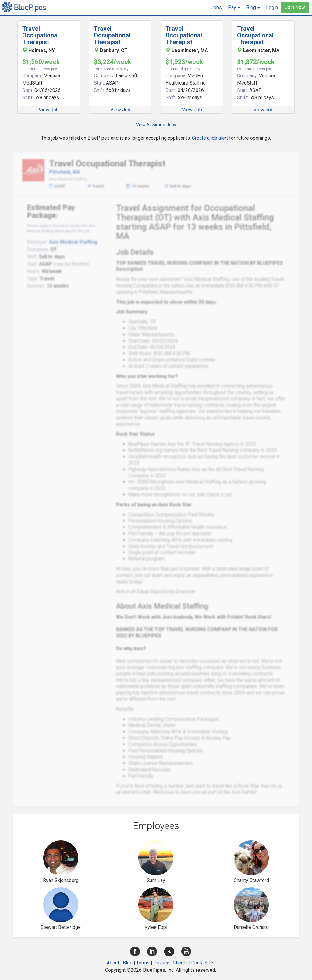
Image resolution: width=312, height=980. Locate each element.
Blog (128, 963)
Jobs (216, 7)
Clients (180, 963)
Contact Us (203, 963)
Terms (143, 963)
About (113, 963)
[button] (234, 8)
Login (272, 7)
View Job (49, 110)
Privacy (161, 963)
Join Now (295, 7)
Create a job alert (210, 138)
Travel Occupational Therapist (41, 35)
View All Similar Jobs (156, 125)
